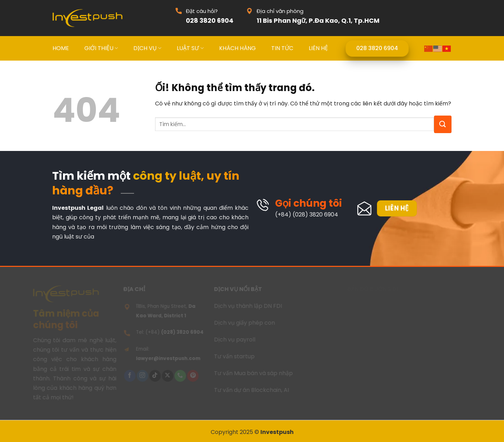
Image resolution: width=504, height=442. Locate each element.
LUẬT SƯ (190, 48)
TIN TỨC (282, 48)
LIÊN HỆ (318, 48)
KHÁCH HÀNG (237, 48)
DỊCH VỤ (147, 48)
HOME (61, 48)
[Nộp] (443, 124)
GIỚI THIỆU (101, 48)
